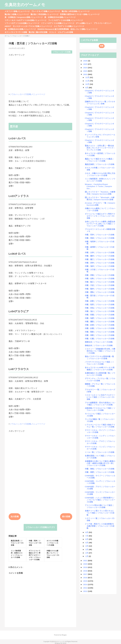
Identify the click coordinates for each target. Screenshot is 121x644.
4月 (87, 546)
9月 (87, 88)
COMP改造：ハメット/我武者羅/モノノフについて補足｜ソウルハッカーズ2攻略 (100, 500)
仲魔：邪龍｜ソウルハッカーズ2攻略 (100, 275)
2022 (86, 74)
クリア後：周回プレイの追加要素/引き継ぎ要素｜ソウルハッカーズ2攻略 (100, 526)
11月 (88, 81)
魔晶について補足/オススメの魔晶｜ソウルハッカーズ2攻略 (99, 160)
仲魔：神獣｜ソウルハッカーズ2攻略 (100, 335)
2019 (86, 567)
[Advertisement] (40, 73)
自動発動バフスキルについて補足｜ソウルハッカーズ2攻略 (100, 409)
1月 (87, 556)
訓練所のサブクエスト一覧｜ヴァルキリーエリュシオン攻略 (100, 103)
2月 (87, 553)
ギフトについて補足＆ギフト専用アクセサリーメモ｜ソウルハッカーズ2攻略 (100, 216)
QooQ (64, 643)
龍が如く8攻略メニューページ (17, 14)
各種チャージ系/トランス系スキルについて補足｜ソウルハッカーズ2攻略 (100, 513)
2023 (86, 71)
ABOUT (8, 26)
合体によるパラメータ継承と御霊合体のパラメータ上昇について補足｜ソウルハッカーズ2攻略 (100, 224)
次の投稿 (15, 517)
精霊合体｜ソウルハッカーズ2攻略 (99, 342)
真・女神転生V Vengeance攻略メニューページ (24, 17)
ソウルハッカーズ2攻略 (62, 52)
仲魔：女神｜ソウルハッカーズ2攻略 (100, 252)
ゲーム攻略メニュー (84, 23)
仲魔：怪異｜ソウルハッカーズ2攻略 (100, 305)
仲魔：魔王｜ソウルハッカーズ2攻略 (100, 259)
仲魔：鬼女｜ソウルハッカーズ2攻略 (100, 311)
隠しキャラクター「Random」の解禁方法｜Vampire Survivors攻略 (100, 193)
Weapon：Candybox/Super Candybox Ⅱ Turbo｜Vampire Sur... (99, 186)
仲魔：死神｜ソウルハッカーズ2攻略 (100, 235)
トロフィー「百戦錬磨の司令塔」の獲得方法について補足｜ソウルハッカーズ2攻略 (100, 351)
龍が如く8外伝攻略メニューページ (76, 11)
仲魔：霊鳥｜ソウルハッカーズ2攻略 (100, 292)
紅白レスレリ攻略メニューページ (84, 29)
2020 (86, 564)
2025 (86, 64)
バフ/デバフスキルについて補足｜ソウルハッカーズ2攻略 (99, 363)
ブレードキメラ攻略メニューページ (46, 11)
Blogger (64, 635)
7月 (87, 536)
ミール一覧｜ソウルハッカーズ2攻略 (100, 452)
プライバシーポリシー (103, 23)
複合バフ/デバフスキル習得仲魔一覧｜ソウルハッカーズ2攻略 (99, 357)
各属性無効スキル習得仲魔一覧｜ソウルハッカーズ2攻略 (100, 374)
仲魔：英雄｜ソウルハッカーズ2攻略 (100, 238)
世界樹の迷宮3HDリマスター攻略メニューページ (80, 14)
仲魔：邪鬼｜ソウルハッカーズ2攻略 (100, 308)
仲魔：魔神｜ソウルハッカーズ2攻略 (100, 256)
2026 (86, 61)
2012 (86, 591)
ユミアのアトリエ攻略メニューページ (69, 26)
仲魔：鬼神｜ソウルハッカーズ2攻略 (100, 266)
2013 (86, 588)
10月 (88, 84)
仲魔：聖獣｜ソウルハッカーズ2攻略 (100, 332)
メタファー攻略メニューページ (17, 11)
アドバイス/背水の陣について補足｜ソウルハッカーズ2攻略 (99, 506)
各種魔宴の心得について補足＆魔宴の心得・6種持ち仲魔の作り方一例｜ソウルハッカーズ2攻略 (100, 463)
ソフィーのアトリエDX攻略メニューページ (22, 23)
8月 (87, 532)
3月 (87, 549)
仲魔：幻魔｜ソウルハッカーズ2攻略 (100, 339)
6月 (87, 539)
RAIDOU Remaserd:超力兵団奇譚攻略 (53, 29)
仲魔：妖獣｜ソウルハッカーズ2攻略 (100, 301)
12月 (88, 77)
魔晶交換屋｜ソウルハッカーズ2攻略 (100, 164)
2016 (86, 578)
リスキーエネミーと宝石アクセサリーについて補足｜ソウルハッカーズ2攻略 (100, 397)
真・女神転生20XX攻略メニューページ (20, 29)
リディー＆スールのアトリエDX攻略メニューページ (26, 20)
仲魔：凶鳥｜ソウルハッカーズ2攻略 (100, 278)
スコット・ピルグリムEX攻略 (61, 32)
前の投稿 (66, 517)
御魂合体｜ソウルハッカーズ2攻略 (99, 345)
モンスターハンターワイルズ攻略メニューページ (32, 26)
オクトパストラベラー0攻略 (16, 32)
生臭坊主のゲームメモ (25, 5)
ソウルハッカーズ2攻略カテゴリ (40, 527)
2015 (86, 581)
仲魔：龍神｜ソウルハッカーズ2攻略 (100, 289)
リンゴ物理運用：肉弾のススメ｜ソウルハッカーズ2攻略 (100, 180)
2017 (86, 574)
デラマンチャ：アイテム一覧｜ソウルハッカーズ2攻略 (100, 380)
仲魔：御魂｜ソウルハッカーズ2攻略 (100, 469)
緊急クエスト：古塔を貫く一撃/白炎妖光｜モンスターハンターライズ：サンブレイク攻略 (100, 148)
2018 (86, 571)
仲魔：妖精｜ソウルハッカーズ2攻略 (100, 325)
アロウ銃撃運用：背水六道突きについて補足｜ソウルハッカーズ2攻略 (100, 404)
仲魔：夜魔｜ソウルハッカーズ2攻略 (100, 315)
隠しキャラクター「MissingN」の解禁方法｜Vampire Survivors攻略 (100, 198)
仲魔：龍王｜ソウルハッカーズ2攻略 (100, 282)
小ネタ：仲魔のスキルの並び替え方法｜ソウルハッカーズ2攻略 (100, 174)
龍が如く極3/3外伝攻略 (38, 32)
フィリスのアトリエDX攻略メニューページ (66, 20)
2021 (86, 561)
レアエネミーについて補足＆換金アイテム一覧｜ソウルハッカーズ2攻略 (100, 426)
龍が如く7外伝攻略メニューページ (45, 14)
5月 (87, 543)
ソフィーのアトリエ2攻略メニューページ (58, 23)
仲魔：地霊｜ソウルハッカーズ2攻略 (100, 318)
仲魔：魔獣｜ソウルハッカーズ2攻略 (100, 322)
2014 (86, 584)
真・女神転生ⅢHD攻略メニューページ (60, 17)
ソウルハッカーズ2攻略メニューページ (28, 94)
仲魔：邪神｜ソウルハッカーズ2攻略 (100, 263)
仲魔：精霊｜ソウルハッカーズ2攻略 (100, 472)
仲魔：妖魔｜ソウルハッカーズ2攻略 (100, 328)
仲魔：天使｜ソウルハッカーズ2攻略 (100, 285)
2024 (86, 68)
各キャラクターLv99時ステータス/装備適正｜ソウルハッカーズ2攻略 (100, 369)
